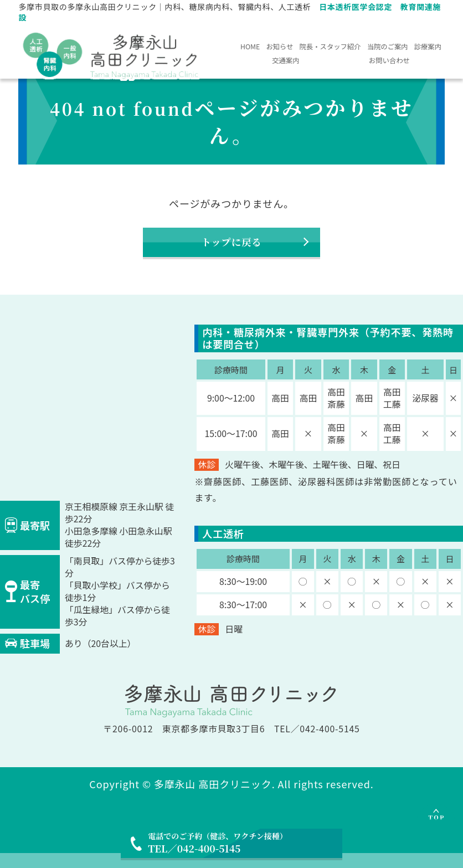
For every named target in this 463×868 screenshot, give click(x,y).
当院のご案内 (267, 61)
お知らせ (314, 45)
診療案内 (319, 61)
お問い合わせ (414, 61)
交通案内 (362, 61)
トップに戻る (231, 250)
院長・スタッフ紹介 (393, 45)
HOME (261, 45)
